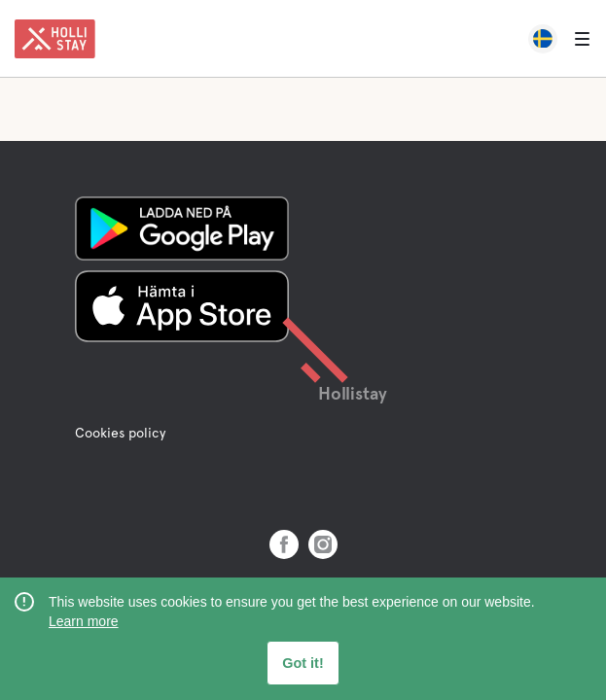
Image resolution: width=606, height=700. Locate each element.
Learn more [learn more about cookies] (84, 621)
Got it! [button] (303, 663)
